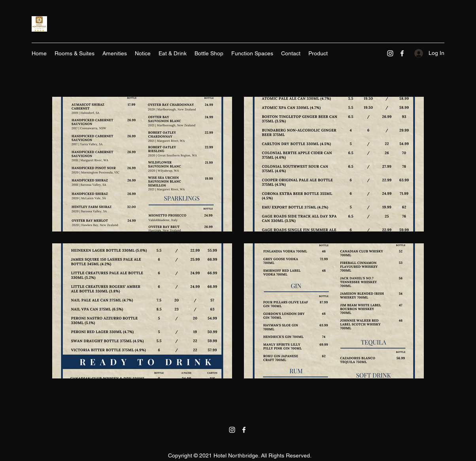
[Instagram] (390, 53)
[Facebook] (402, 53)
